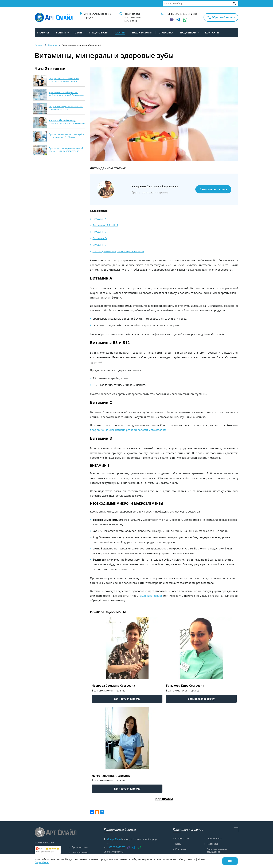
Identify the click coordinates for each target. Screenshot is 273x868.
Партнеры (212, 844)
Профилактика (80, 847)
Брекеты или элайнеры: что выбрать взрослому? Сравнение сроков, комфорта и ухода (66, 95)
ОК (230, 861)
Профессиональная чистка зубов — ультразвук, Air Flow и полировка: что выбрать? (66, 137)
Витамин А (100, 219)
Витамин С (100, 232)
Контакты (181, 849)
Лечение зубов (80, 853)
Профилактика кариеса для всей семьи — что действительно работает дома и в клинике (66, 151)
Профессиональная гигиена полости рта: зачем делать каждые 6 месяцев (64, 81)
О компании (182, 839)
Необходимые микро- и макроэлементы (118, 251)
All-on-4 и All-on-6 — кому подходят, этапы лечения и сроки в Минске (67, 123)
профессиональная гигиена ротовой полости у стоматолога (128, 430)
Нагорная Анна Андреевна (111, 776)
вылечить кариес (151, 596)
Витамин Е (99, 245)
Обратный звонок (221, 17)
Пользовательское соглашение (217, 851)
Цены (178, 844)
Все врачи (164, 799)
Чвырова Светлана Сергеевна (113, 686)
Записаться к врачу (213, 189)
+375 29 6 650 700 (181, 14)
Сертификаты (214, 839)
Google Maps (114, 839)
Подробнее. (42, 862)
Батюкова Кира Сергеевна (185, 686)
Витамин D (100, 238)
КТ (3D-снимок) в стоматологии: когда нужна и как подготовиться (66, 109)
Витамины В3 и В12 (105, 225)
